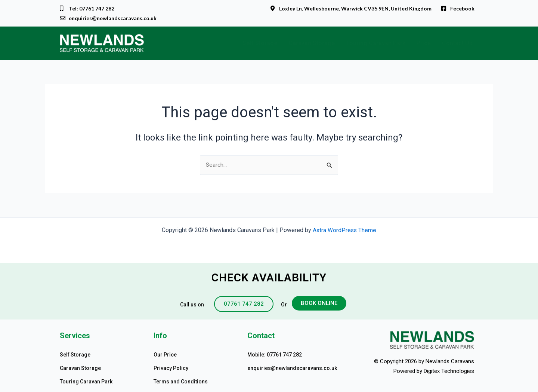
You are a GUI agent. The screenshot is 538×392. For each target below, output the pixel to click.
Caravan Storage (312, 44)
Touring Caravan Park (376, 44)
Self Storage (260, 44)
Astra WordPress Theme (345, 230)
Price (424, 44)
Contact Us (457, 44)
